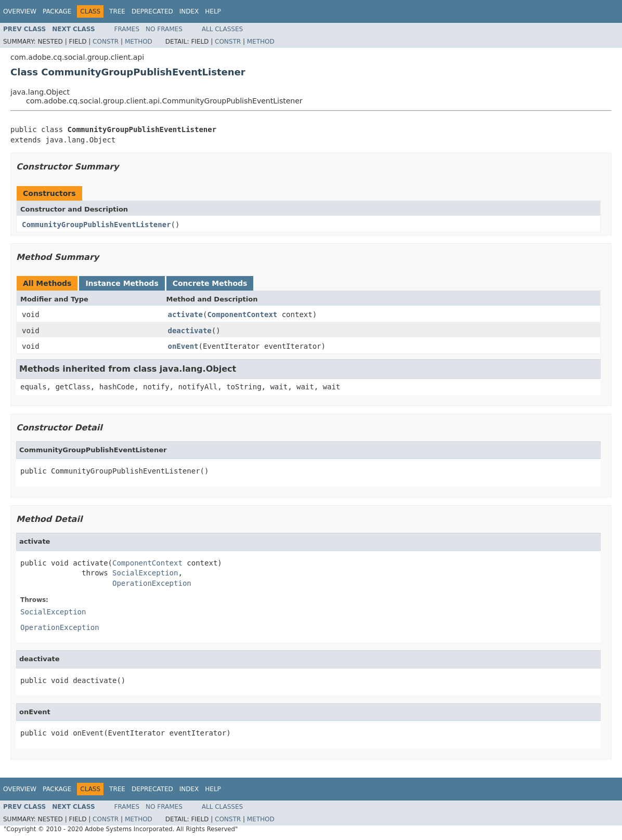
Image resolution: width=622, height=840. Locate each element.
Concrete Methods (210, 283)
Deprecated (152, 11)
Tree (117, 11)
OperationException (152, 583)
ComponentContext (242, 314)
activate (185, 314)
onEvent (183, 346)
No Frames (164, 29)
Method (139, 42)
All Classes (222, 29)
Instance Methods (122, 283)
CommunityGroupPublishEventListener (96, 225)
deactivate (190, 331)
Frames (127, 29)
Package (57, 11)
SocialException (145, 573)
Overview (20, 11)
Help (213, 11)
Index (189, 11)
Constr (106, 42)
